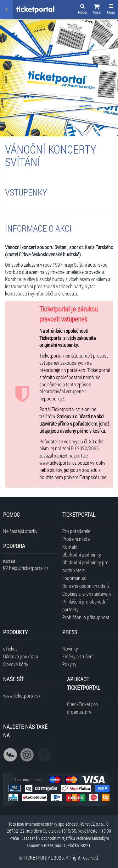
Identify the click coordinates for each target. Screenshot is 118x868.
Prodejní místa (76, 539)
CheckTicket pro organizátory (82, 708)
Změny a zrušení (78, 656)
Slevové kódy (16, 664)
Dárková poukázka (21, 656)
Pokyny (69, 664)
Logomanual (74, 578)
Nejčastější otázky (20, 531)
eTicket (10, 648)
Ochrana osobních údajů (86, 586)
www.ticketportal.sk (22, 695)
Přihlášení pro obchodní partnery (85, 605)
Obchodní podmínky (82, 554)
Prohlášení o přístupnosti (86, 617)
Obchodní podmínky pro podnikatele (85, 566)
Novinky (70, 648)
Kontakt (70, 547)
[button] (97, 10)
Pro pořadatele (76, 531)
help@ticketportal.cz (26, 568)
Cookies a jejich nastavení (87, 594)
